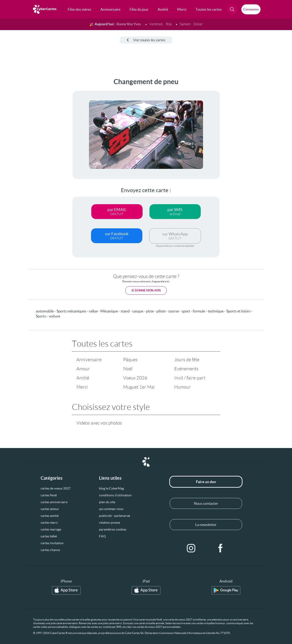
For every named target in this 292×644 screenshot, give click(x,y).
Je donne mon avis (146, 290)
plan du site (107, 502)
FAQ (102, 536)
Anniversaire (89, 360)
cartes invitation (52, 543)
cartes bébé (49, 536)
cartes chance (50, 550)
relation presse (109, 523)
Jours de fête (187, 360)
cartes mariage (51, 529)
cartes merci (49, 523)
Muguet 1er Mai (139, 387)
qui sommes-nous (111, 509)
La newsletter (206, 525)
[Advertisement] (34, 146)
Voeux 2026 (135, 378)
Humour (182, 387)
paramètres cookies (113, 529)
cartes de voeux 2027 (56, 488)
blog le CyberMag (111, 488)
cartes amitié (50, 516)
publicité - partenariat (115, 516)
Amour (83, 369)
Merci (82, 387)
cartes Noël (49, 495)
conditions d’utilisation (115, 495)
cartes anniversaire (54, 502)
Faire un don (206, 482)
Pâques (130, 360)
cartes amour (50, 509)
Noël (128, 369)
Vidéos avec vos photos (99, 423)
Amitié (83, 378)
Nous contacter (206, 503)
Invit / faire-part (190, 378)
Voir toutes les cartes (146, 40)
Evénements (186, 369)
